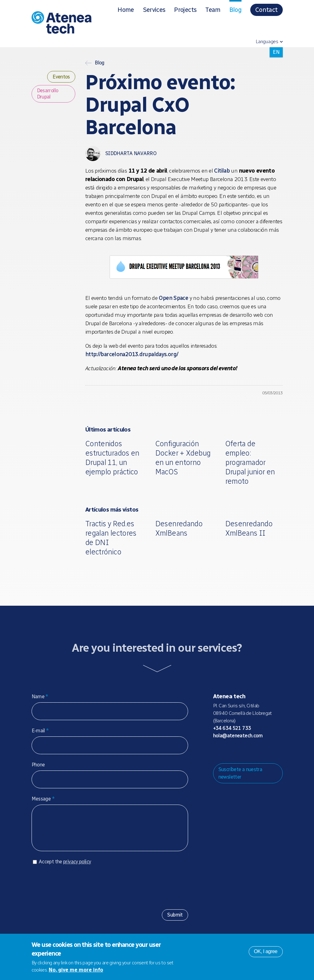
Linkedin (267, 751)
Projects (185, 10)
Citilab (222, 171)
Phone (38, 765)
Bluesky (237, 751)
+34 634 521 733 (232, 728)
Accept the (65, 868)
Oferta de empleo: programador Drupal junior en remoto (250, 462)
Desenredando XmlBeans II (249, 528)
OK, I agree (266, 951)
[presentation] (79, 891)
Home (126, 10)
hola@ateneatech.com (238, 736)
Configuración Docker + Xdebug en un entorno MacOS (183, 458)
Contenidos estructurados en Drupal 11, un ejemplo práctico (112, 458)
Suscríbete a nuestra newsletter (240, 773)
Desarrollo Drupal (48, 94)
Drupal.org (217, 751)
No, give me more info (76, 970)
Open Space (173, 298)
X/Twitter (247, 751)
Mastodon (227, 751)
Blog (235, 10)
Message (43, 799)
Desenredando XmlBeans (179, 528)
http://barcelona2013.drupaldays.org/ (132, 354)
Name (40, 697)
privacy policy (77, 868)
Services (154, 10)
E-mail (40, 731)
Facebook (257, 751)
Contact (266, 10)
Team (213, 10)
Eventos (61, 77)
